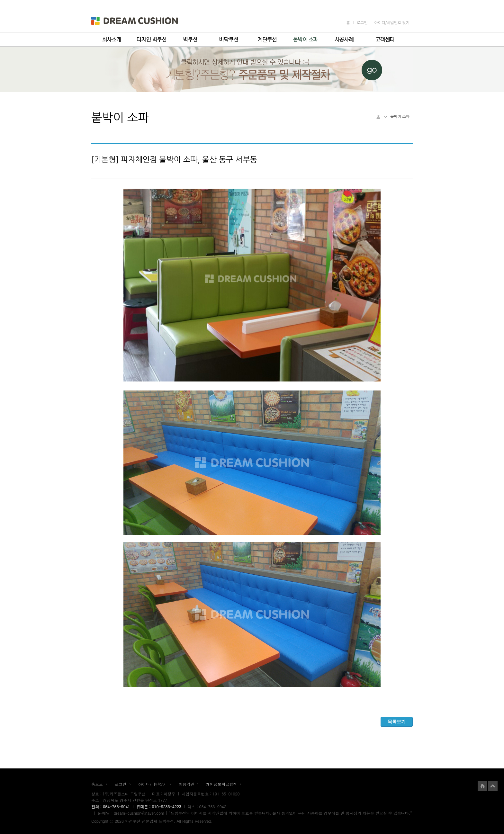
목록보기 (397, 722)
